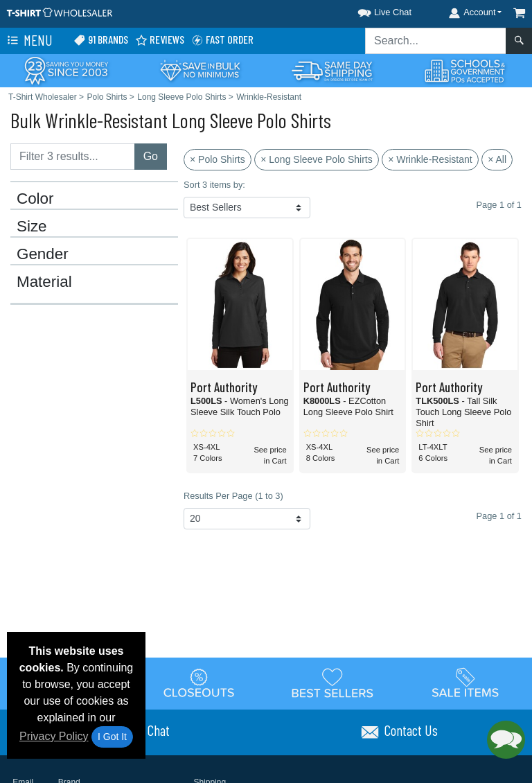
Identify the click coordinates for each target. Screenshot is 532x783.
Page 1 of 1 (499, 516)
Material (44, 282)
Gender (43, 254)
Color (35, 199)
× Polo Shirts (218, 159)
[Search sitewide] (436, 41)
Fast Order (222, 40)
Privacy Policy (54, 736)
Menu (28, 41)
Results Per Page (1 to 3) (233, 496)
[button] (372, 10)
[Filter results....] (73, 157)
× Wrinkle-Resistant (430, 159)
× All (497, 159)
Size (32, 227)
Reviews (160, 40)
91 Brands (101, 40)
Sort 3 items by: (214, 185)
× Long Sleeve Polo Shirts (317, 159)
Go (151, 156)
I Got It (112, 737)
